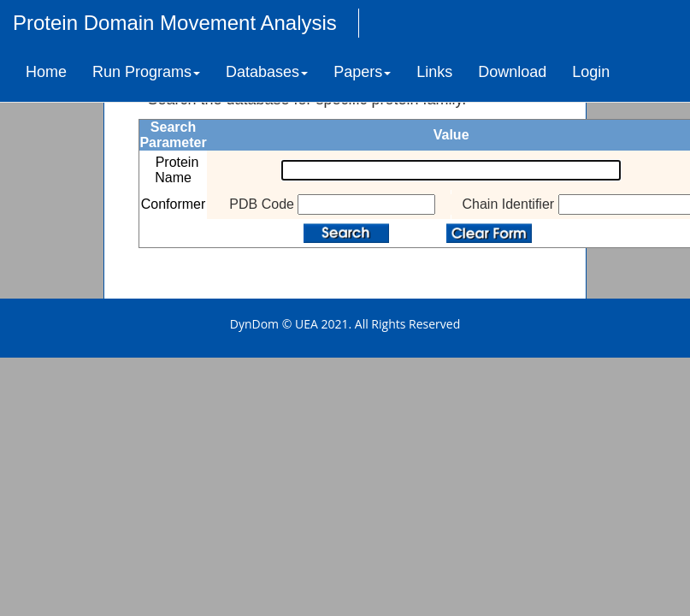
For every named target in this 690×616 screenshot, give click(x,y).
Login (591, 72)
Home (46, 72)
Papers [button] (362, 72)
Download (512, 72)
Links (434, 72)
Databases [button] (267, 72)
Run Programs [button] (146, 72)
